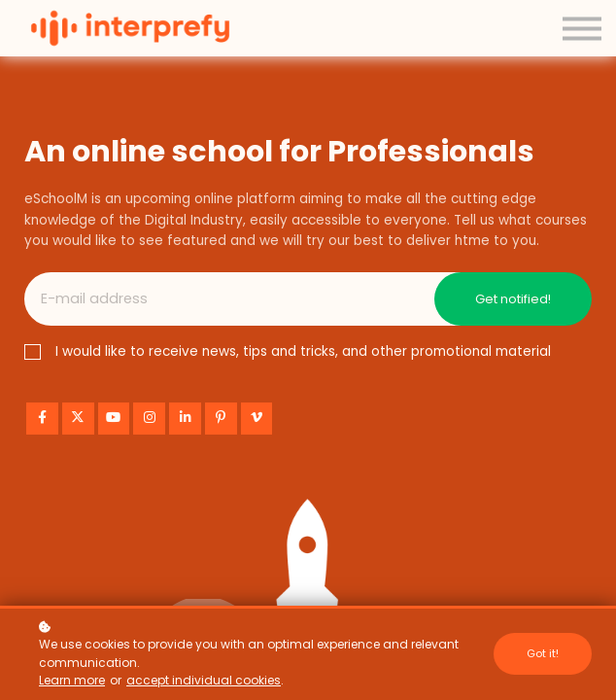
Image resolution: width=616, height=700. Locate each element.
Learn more (72, 680)
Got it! (543, 653)
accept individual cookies (204, 680)
